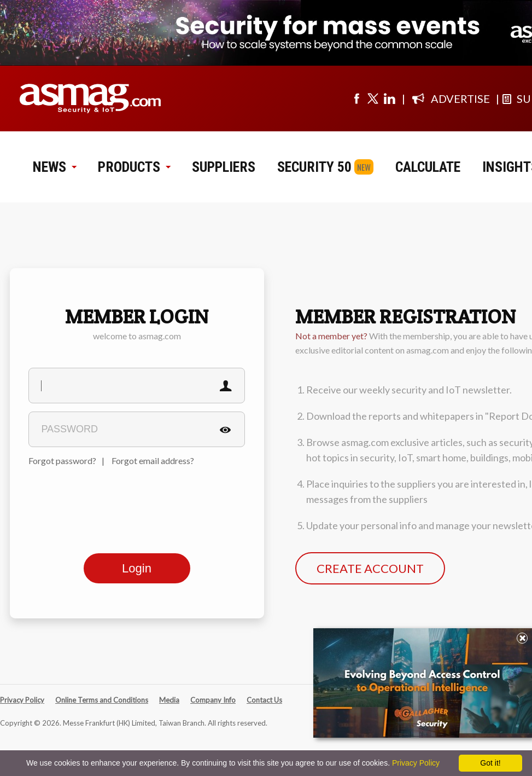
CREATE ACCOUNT (370, 568)
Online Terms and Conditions (102, 700)
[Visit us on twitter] (373, 99)
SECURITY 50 (314, 167)
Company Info (213, 700)
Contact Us (264, 700)
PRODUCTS (134, 167)
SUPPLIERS (224, 167)
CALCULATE (428, 167)
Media (169, 700)
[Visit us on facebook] (356, 99)
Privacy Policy (22, 700)
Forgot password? (62, 461)
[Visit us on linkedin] (389, 99)
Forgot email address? (153, 461)
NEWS (54, 167)
